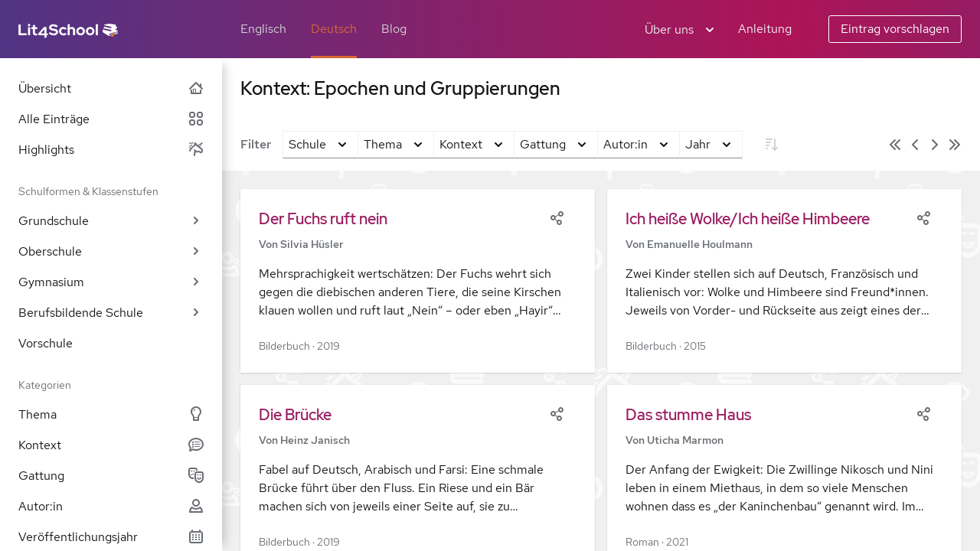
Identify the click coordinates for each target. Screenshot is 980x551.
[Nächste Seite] (935, 145)
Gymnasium (111, 282)
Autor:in (111, 506)
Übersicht (111, 88)
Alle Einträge (111, 119)
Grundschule (111, 221)
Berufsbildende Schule (111, 313)
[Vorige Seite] (915, 145)
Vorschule (46, 343)
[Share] (557, 217)
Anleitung (765, 29)
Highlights (111, 150)
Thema (111, 414)
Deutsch (334, 29)
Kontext (111, 445)
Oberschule (111, 251)
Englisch (263, 29)
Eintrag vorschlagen (895, 29)
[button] (418, 281)
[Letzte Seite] (955, 145)
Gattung (111, 476)
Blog (394, 29)
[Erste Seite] (895, 145)
